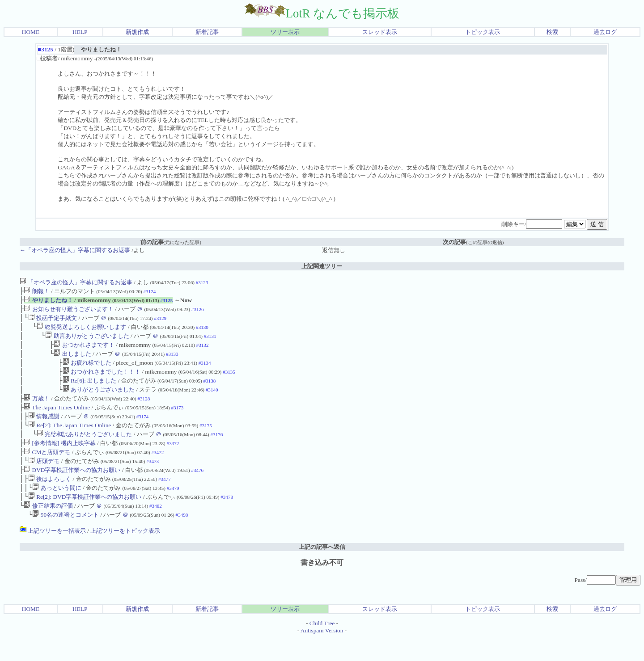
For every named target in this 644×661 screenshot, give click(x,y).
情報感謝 (44, 430)
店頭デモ (44, 479)
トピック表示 (483, 32)
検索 (552, 32)
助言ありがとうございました (87, 341)
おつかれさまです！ (84, 351)
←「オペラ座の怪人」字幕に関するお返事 (75, 250)
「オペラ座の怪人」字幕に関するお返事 (76, 282)
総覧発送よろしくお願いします (81, 331)
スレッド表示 (380, 32)
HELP (80, 32)
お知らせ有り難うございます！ (68, 312)
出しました (72, 361)
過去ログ (605, 32)
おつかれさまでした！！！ (102, 381)
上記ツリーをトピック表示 (125, 554)
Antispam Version (322, 654)
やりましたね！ (48, 302)
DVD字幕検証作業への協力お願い (72, 489)
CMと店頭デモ (47, 469)
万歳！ (36, 410)
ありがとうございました (99, 400)
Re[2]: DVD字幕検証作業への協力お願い (85, 518)
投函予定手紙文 (53, 322)
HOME (31, 32)
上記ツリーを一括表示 (53, 554)
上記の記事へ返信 (322, 570)
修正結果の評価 (48, 528)
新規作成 (137, 32)
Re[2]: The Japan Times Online (70, 440)
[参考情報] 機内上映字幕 (60, 459)
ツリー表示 (285, 32)
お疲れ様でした (87, 371)
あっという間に (57, 508)
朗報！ (36, 292)
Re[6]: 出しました (90, 390)
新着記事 (207, 32)
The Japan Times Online (57, 420)
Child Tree (322, 646)
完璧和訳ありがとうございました (84, 449)
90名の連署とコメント (66, 538)
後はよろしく (50, 499)
